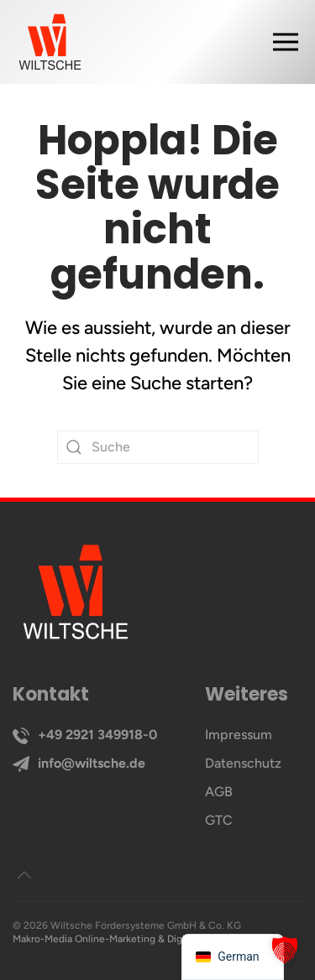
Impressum (239, 735)
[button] (294, 42)
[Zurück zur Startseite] (50, 42)
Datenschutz (243, 763)
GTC (219, 820)
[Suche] (158, 447)
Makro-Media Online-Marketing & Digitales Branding (131, 939)
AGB (219, 792)
